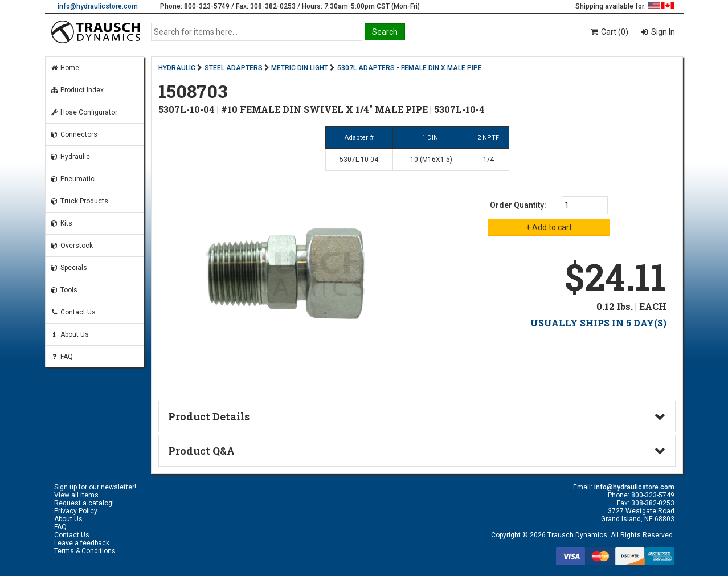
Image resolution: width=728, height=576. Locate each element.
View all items (76, 495)
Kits (61, 223)
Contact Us (73, 312)
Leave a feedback (82, 543)
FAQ (62, 357)
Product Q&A (201, 451)
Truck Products (79, 201)
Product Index (77, 90)
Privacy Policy (76, 511)
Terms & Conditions (85, 551)
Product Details (209, 416)
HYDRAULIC (177, 68)
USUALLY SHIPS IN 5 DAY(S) (598, 323)
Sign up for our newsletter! (95, 487)
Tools (64, 290)
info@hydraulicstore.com (98, 6)
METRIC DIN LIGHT (300, 68)
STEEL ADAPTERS (234, 68)
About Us (69, 334)
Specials (69, 268)
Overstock (71, 246)
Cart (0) (609, 32)
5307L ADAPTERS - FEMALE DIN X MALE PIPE (410, 68)
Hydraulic (70, 157)
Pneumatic (72, 179)
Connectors (74, 134)
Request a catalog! (84, 503)
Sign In (662, 32)
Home (65, 68)
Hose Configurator (84, 112)
